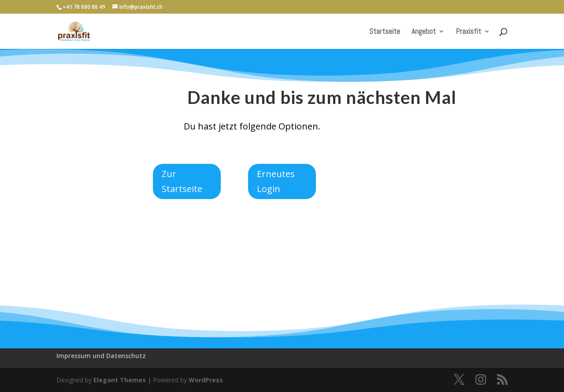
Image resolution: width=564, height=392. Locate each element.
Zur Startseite (182, 181)
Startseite (385, 32)
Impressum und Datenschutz (101, 356)
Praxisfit (469, 32)
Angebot (424, 32)
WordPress (206, 380)
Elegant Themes (120, 380)
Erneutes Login (276, 181)
